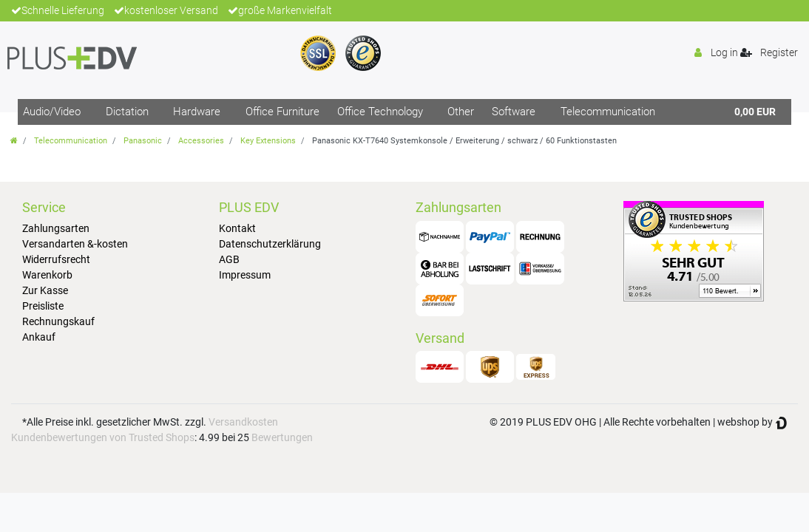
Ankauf (39, 337)
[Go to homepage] (14, 141)
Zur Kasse (45, 290)
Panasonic (143, 141)
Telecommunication (608, 112)
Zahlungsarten (56, 228)
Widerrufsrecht (56, 259)
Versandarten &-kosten (75, 244)
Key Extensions (268, 141)
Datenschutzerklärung (270, 244)
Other (461, 112)
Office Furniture (282, 112)
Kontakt (237, 228)
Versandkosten (243, 422)
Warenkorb (47, 275)
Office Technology (380, 112)
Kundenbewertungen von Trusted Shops (103, 437)
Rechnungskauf (58, 321)
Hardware (197, 112)
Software (514, 112)
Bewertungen (282, 437)
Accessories (201, 141)
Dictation (127, 112)
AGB (229, 259)
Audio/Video (52, 112)
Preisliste (43, 306)
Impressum (245, 275)
